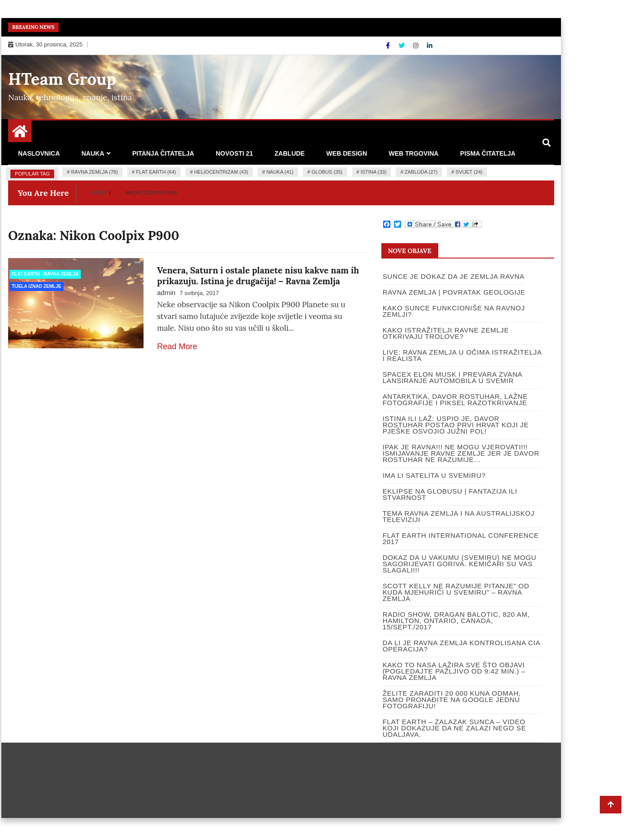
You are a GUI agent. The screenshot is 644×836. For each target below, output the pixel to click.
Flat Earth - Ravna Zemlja (45, 274)
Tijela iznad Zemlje (37, 286)
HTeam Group (62, 79)
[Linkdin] (430, 46)
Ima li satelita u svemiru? (434, 475)
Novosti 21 (234, 153)
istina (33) (373, 172)
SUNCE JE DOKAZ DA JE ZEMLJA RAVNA (454, 276)
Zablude (290, 153)
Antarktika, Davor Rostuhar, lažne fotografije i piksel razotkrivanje (455, 400)
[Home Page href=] (20, 134)
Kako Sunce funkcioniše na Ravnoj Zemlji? (454, 311)
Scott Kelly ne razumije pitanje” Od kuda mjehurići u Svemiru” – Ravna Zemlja (456, 592)
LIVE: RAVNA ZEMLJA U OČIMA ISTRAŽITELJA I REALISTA (462, 355)
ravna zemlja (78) (94, 172)
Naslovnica (39, 153)
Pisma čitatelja (488, 153)
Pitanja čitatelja (163, 153)
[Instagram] (417, 46)
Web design (347, 153)
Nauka (93, 153)
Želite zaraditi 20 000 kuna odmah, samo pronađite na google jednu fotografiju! (452, 700)
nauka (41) (280, 172)
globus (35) (327, 172)
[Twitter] (403, 46)
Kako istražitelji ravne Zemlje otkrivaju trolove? (446, 333)
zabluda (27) (421, 172)
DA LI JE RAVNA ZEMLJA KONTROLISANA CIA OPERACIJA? (461, 646)
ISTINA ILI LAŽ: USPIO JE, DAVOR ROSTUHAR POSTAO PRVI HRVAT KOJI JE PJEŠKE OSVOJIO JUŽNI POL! (456, 425)
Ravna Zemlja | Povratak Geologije (454, 292)
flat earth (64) (156, 172)
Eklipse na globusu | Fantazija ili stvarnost (450, 494)
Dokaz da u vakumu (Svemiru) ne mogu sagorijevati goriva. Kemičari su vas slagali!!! (460, 564)
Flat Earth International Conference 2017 (461, 538)
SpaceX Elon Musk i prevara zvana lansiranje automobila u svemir (452, 377)
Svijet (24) (469, 172)
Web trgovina (413, 153)
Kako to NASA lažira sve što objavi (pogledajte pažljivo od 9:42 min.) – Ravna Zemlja (454, 671)
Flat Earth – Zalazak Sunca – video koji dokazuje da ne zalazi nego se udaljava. (454, 728)
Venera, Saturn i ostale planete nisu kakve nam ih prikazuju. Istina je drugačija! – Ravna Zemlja (258, 276)
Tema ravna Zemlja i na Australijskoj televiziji (459, 516)
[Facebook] (389, 46)
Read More (177, 346)
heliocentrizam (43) (221, 172)
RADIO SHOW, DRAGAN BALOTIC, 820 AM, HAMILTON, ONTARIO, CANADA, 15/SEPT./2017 (456, 621)
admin (166, 293)
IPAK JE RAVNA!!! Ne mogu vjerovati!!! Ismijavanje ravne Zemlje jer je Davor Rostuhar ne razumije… (461, 453)
